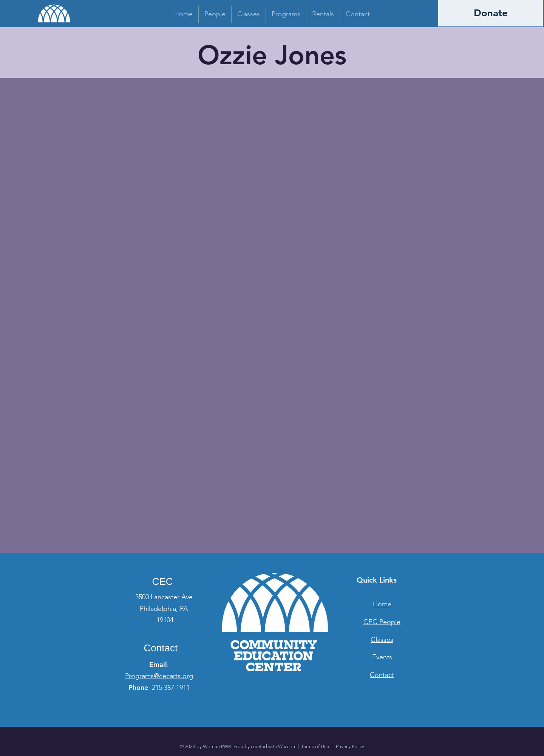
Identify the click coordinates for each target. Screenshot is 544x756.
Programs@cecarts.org (159, 676)
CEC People (382, 622)
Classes (382, 640)
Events (382, 657)
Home (382, 604)
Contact (382, 675)
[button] (215, 14)
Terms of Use (315, 746)
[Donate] (491, 13)
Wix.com (287, 746)
